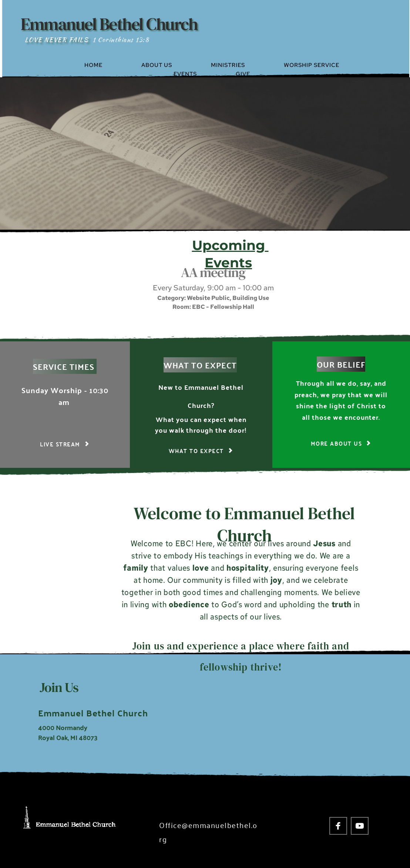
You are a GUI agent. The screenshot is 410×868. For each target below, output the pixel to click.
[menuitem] (110, 65)
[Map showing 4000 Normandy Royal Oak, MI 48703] (297, 716)
